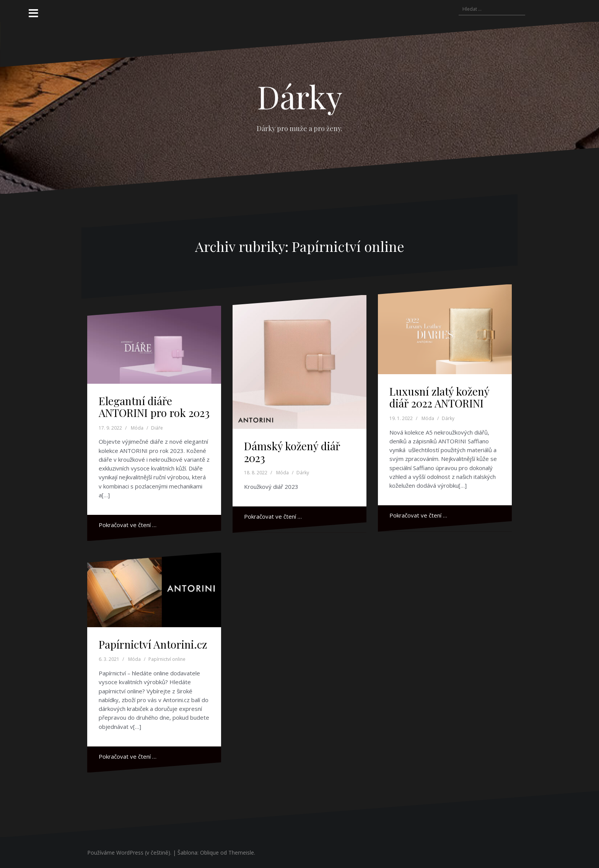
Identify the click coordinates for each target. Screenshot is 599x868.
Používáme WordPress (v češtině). (129, 853)
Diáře (157, 428)
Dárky (300, 96)
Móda (137, 428)
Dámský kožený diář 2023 (292, 452)
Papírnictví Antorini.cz (153, 644)
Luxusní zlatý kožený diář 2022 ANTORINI (439, 397)
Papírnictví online (167, 659)
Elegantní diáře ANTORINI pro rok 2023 (154, 407)
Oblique (209, 853)
